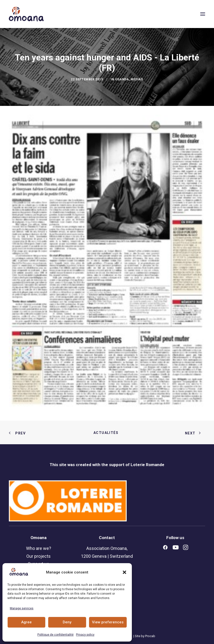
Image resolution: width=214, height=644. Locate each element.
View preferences (108, 622)
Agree (26, 622)
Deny (67, 622)
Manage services (22, 608)
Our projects (38, 556)
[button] (124, 572)
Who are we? (39, 548)
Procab (150, 636)
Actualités (107, 433)
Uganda (122, 79)
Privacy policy (85, 635)
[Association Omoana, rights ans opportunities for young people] (26, 14)
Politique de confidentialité (55, 635)
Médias (137, 79)
